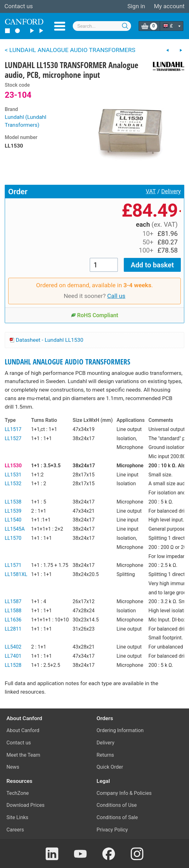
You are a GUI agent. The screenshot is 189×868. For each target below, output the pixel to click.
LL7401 (13, 656)
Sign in (136, 6)
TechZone (18, 793)
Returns (105, 755)
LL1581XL (16, 574)
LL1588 (13, 611)
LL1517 (13, 429)
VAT (151, 191)
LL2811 (13, 629)
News (13, 767)
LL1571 (13, 565)
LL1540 (13, 520)
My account (169, 6)
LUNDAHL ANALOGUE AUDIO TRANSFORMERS (68, 362)
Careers (15, 830)
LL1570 (13, 538)
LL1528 (13, 665)
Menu (60, 26)
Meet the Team (23, 755)
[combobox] (102, 26)
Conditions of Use (117, 805)
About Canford (23, 730)
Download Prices (26, 805)
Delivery (171, 191)
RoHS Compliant (95, 315)
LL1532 (13, 484)
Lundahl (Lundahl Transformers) (26, 121)
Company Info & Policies (124, 793)
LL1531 (13, 475)
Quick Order (110, 767)
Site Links (17, 817)
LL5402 (13, 647)
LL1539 (13, 511)
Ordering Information (120, 730)
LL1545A (15, 529)
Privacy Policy (112, 830)
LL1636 (13, 620)
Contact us (19, 6)
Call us (116, 296)
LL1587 (13, 601)
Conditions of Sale (117, 817)
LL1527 (13, 438)
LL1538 (13, 502)
